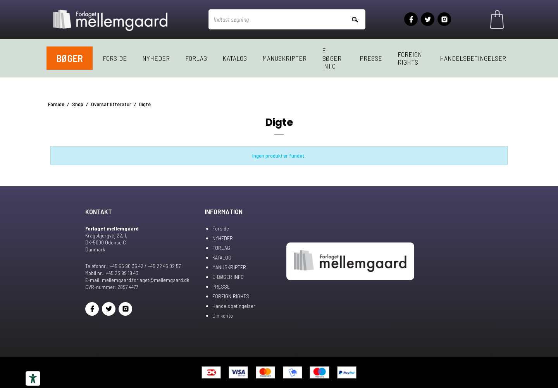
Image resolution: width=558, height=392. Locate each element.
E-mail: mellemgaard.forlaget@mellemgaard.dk (137, 280)
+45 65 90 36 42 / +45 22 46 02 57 (145, 266)
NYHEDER (156, 58)
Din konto (222, 315)
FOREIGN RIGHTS (410, 58)
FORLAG (196, 58)
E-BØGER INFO (332, 58)
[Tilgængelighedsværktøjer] (33, 378)
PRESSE (371, 58)
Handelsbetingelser (473, 58)
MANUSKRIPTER (284, 58)
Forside (115, 58)
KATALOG (235, 58)
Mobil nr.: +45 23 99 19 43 (112, 273)
